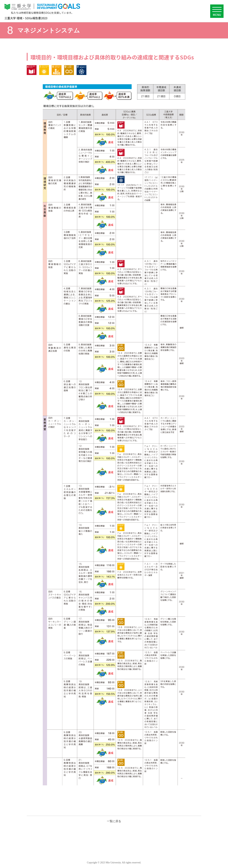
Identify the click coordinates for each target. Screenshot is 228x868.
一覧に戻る (114, 821)
